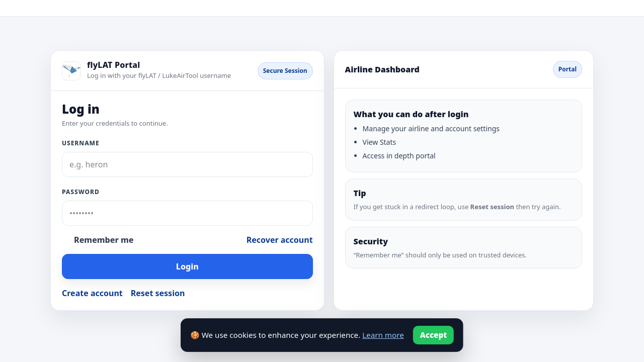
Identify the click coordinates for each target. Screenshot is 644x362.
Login (187, 266)
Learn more (383, 335)
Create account (92, 293)
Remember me (104, 240)
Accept (434, 335)
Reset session (158, 293)
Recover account (280, 240)
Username (81, 143)
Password (81, 192)
